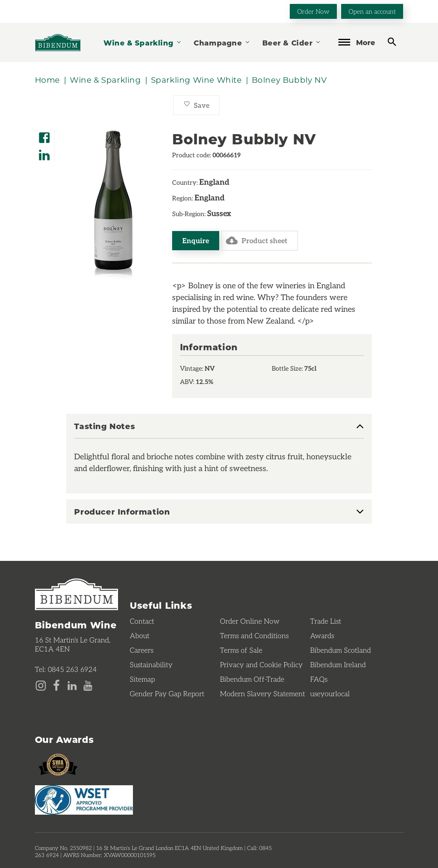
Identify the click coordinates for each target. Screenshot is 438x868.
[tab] (219, 430)
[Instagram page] (41, 685)
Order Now (313, 11)
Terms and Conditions (254, 635)
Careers (142, 650)
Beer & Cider (292, 43)
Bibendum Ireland (338, 664)
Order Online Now (250, 621)
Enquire (196, 240)
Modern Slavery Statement (263, 693)
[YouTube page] (88, 685)
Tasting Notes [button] (105, 426)
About (140, 635)
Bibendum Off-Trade (252, 679)
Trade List (326, 621)
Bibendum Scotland (341, 650)
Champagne (222, 43)
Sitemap (142, 679)
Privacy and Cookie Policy (261, 664)
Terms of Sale (241, 650)
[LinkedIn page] (72, 685)
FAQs (319, 679)
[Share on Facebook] (44, 135)
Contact (142, 621)
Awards (322, 635)
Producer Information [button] (122, 511)
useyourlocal (330, 693)
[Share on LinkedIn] (44, 152)
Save (196, 105)
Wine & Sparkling (143, 43)
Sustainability (151, 664)
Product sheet (257, 240)
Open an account (372, 11)
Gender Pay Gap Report (167, 693)
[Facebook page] (56, 685)
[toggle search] (392, 42)
